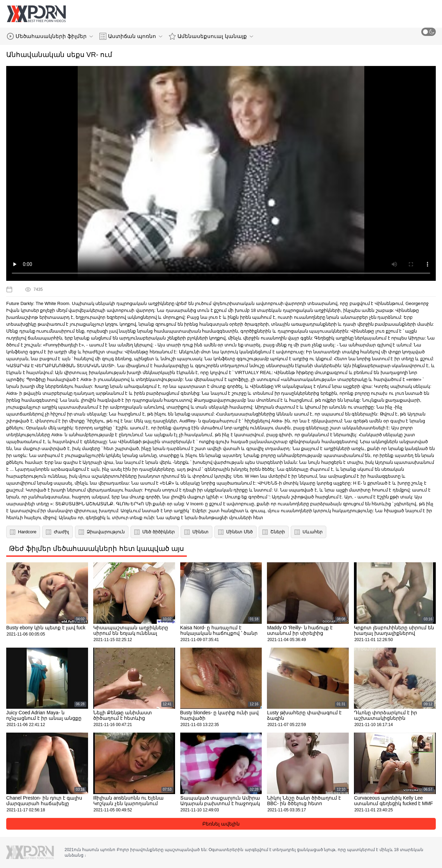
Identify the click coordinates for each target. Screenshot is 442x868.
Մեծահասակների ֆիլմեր (50, 36)
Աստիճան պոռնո (131, 36)
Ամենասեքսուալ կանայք (211, 36)
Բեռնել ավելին (221, 824)
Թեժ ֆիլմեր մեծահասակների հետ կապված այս (97, 549)
